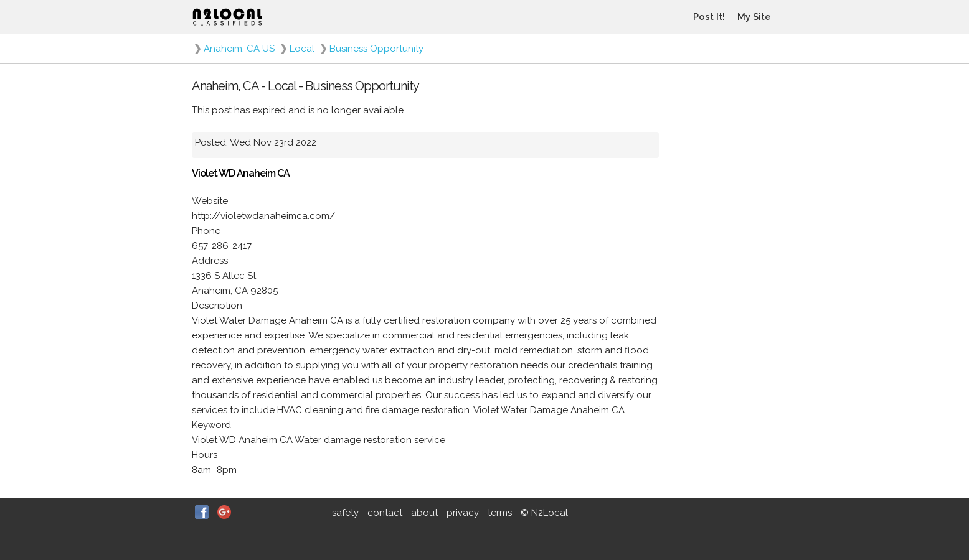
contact (385, 513)
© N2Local (544, 513)
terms (500, 513)
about (424, 513)
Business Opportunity (376, 49)
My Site (754, 17)
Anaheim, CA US (239, 49)
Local (302, 49)
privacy (463, 513)
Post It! (709, 17)
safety (345, 513)
